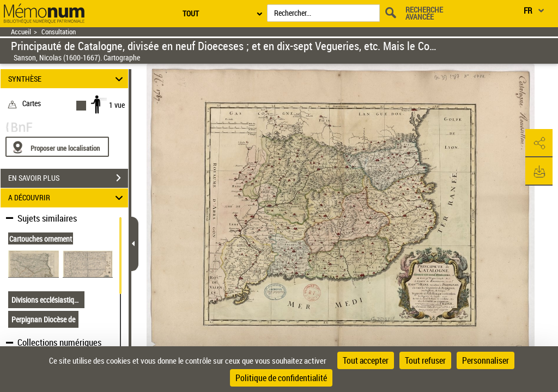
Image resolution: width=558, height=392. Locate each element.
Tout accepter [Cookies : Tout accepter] (366, 360)
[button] (539, 143)
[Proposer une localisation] (57, 147)
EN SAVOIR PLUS (68, 178)
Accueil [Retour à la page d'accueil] (21, 32)
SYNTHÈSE (67, 79)
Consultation (59, 32)
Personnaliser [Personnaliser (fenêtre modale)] (486, 360)
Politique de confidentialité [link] (281, 378)
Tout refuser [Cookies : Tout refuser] (425, 360)
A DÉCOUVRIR (67, 198)
